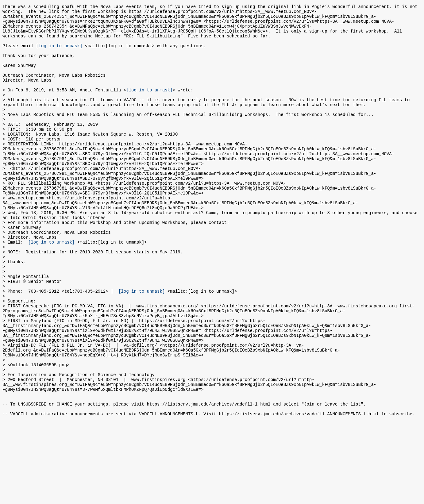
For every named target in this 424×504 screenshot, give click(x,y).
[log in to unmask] (59, 54)
